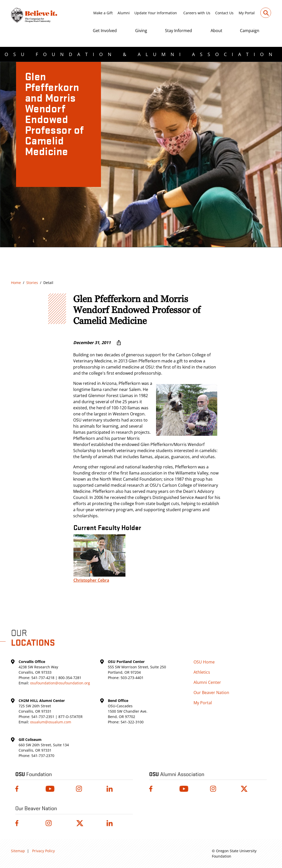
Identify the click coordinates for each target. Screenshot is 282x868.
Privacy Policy (43, 851)
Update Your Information (156, 13)
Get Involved (105, 31)
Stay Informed (178, 31)
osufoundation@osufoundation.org (60, 683)
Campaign (250, 31)
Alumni (124, 13)
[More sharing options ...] (119, 343)
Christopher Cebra (91, 580)
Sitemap (18, 851)
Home (16, 283)
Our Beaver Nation (211, 693)
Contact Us (224, 13)
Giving (141, 31)
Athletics (202, 672)
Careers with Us (197, 13)
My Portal (247, 13)
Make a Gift (103, 13)
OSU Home (204, 662)
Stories (32, 283)
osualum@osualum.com (51, 722)
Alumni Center (207, 682)
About (216, 31)
